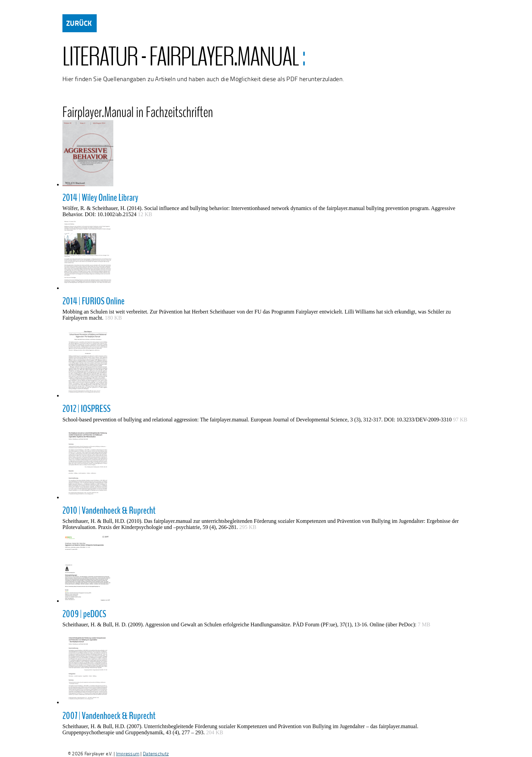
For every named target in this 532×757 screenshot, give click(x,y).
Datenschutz (156, 753)
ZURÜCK (79, 23)
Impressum (128, 753)
